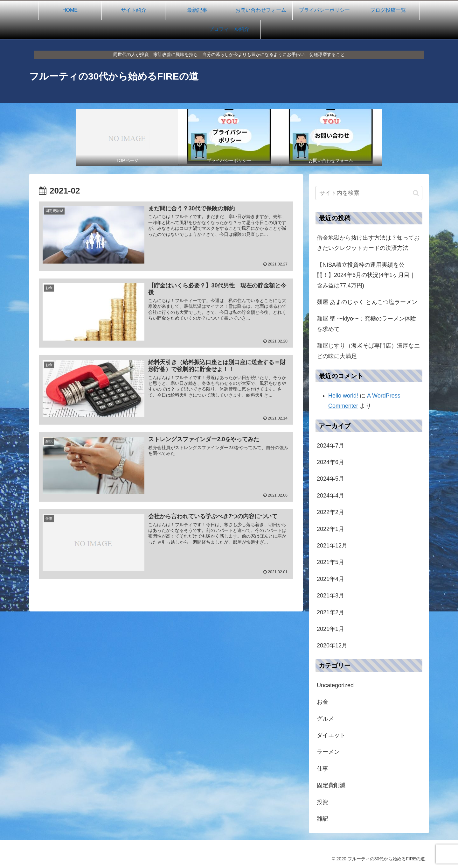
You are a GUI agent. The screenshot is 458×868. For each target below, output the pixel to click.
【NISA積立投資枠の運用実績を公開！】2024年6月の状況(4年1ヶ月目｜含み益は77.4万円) (366, 275)
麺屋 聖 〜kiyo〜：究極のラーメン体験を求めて (366, 324)
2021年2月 (330, 612)
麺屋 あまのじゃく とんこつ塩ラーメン (367, 302)
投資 (323, 802)
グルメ (325, 719)
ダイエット (331, 735)
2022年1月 (330, 529)
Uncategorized (335, 685)
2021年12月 (332, 546)
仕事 (323, 769)
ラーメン (328, 752)
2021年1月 (330, 629)
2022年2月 (330, 512)
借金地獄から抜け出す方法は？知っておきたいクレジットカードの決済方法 (368, 243)
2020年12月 (332, 646)
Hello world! (343, 396)
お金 (323, 702)
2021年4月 (330, 579)
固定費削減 (331, 785)
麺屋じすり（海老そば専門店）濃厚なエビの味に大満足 (368, 351)
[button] (416, 193)
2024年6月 (330, 462)
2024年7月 (330, 446)
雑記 (323, 819)
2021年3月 (330, 596)
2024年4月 (330, 496)
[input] (369, 193)
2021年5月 (330, 562)
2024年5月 (330, 479)
